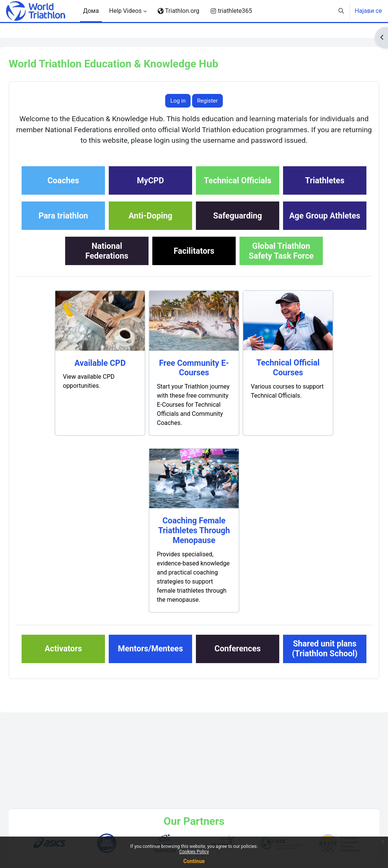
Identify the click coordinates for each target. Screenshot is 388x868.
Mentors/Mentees (194, 695)
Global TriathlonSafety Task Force (237, 297)
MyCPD (194, 191)
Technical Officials (281, 191)
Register (207, 101)
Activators (107, 695)
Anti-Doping (281, 227)
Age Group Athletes (194, 262)
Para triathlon (194, 227)
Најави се (368, 11)
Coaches (107, 191)
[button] (342, 11)
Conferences (281, 695)
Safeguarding (107, 262)
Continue (194, 861)
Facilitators (150, 297)
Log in (178, 101)
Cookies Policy (194, 852)
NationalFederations (281, 262)
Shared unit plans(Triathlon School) (194, 730)
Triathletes (107, 227)
